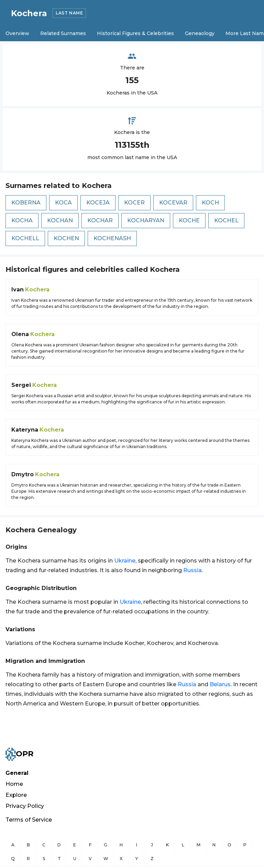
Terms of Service (29, 820)
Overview (17, 33)
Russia (192, 570)
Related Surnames (63, 33)
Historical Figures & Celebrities (135, 33)
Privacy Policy (25, 806)
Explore (16, 795)
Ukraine (125, 561)
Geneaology (200, 33)
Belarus (220, 684)
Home (14, 784)
